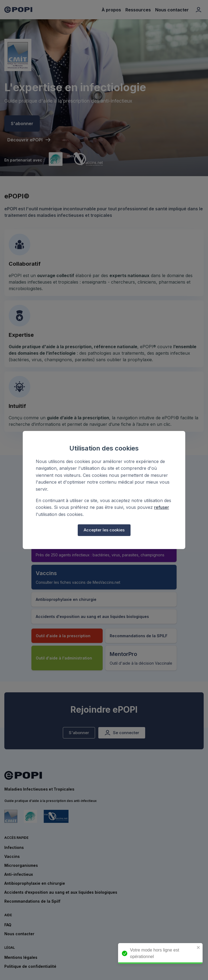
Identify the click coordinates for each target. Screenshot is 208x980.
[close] (200, 948)
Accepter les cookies (104, 530)
